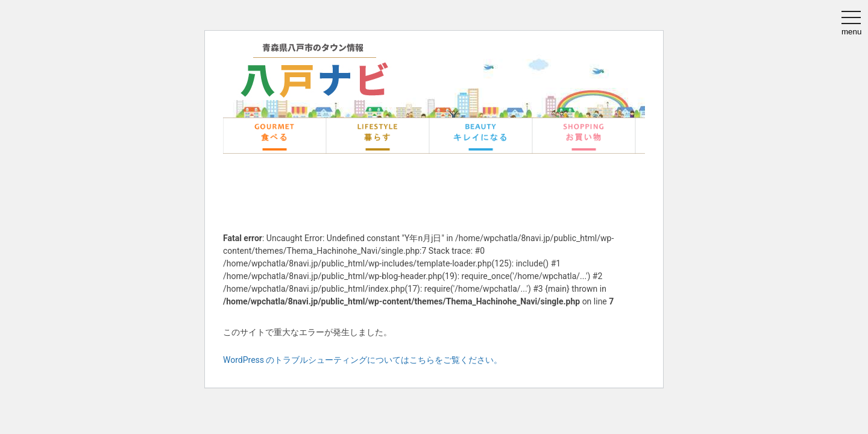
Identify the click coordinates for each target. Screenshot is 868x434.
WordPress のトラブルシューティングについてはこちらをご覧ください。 (363, 360)
